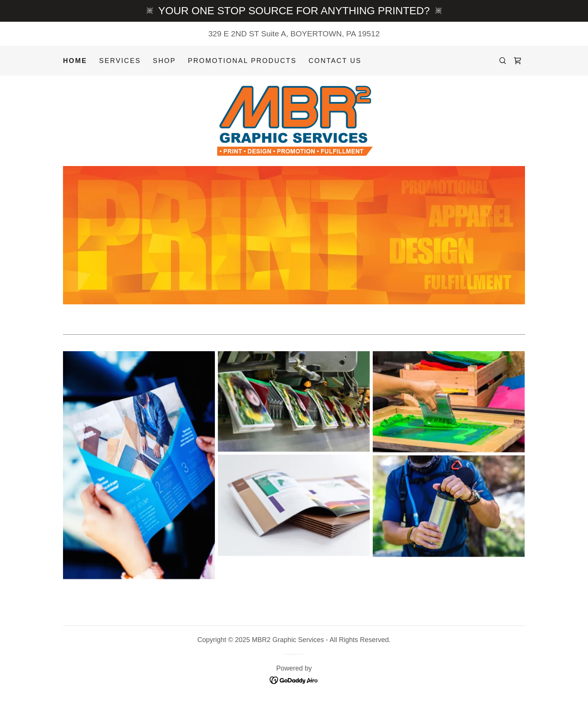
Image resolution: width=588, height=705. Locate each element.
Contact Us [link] (335, 61)
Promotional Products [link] (242, 61)
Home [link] (75, 61)
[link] (517, 61)
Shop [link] (164, 61)
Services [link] (120, 61)
